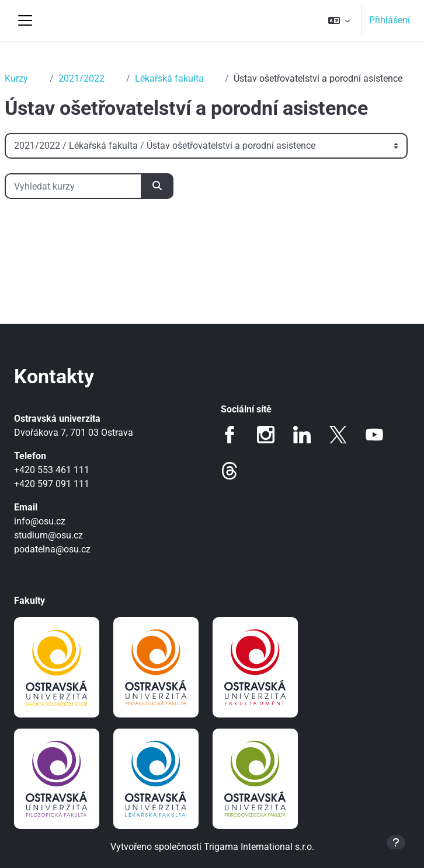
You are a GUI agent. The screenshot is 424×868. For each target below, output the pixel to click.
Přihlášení (390, 20)
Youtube (374, 435)
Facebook (230, 435)
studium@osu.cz (48, 535)
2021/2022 (81, 78)
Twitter (338, 435)
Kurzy (16, 78)
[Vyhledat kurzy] (73, 186)
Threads (230, 471)
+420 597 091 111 (52, 484)
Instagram (266, 435)
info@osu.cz (40, 521)
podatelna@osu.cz (52, 549)
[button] (339, 20)
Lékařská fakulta (169, 78)
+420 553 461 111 (52, 470)
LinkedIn (302, 435)
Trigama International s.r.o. (259, 847)
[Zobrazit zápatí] (396, 842)
